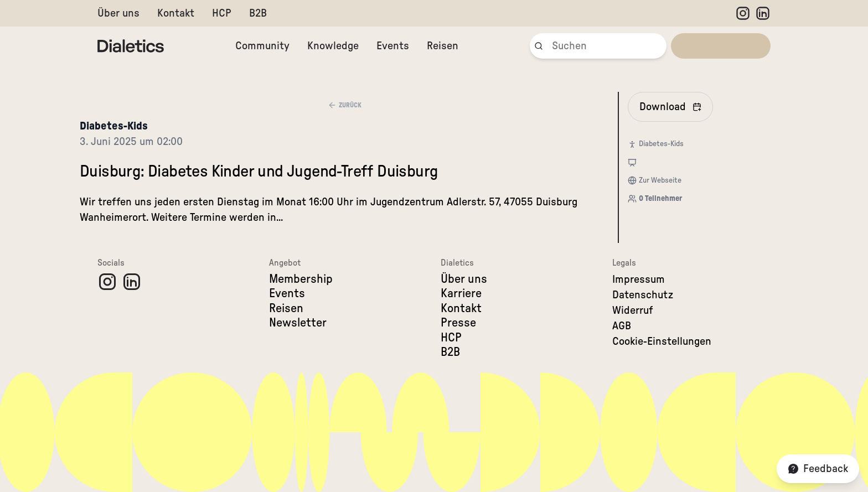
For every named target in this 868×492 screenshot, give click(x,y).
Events (393, 46)
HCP (222, 13)
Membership (301, 279)
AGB (622, 326)
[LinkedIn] (763, 13)
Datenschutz (643, 295)
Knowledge (333, 46)
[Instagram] (743, 13)
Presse (458, 323)
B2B (258, 13)
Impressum (639, 279)
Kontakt (176, 13)
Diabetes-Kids (114, 126)
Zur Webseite (660, 180)
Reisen (443, 46)
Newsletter (298, 323)
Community (262, 46)
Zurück (345, 105)
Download (670, 107)
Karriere (461, 293)
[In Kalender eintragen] (670, 107)
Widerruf (633, 310)
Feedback (818, 469)
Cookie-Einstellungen (662, 341)
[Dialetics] (131, 46)
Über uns (118, 13)
